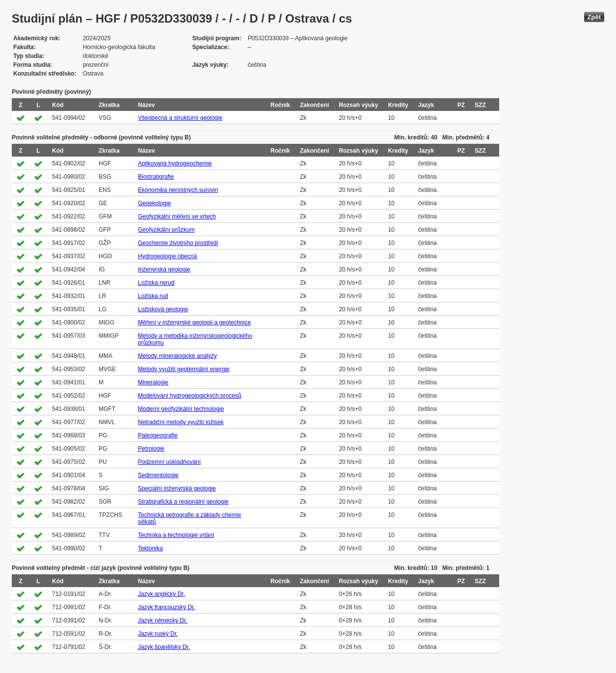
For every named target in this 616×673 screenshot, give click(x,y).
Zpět (594, 17)
